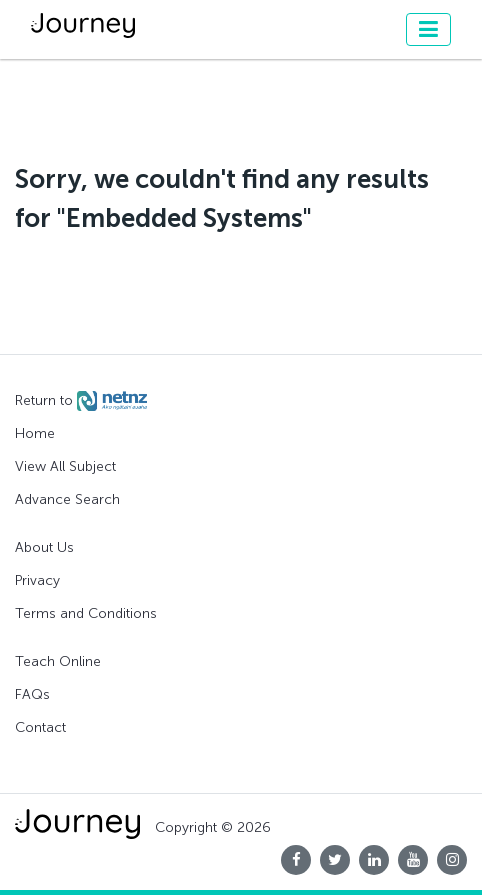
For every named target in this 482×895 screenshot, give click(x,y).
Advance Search (67, 499)
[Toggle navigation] (428, 29)
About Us (44, 547)
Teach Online (58, 661)
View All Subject (65, 466)
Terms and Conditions (86, 613)
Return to (81, 401)
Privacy (37, 580)
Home (35, 433)
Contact (40, 727)
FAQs (32, 694)
